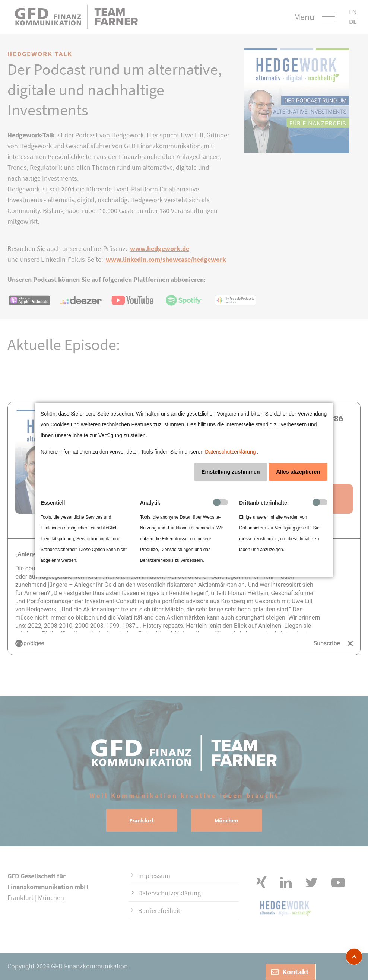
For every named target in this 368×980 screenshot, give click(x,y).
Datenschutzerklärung (230, 452)
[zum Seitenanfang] (354, 957)
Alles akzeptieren (298, 472)
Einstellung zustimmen (231, 472)
